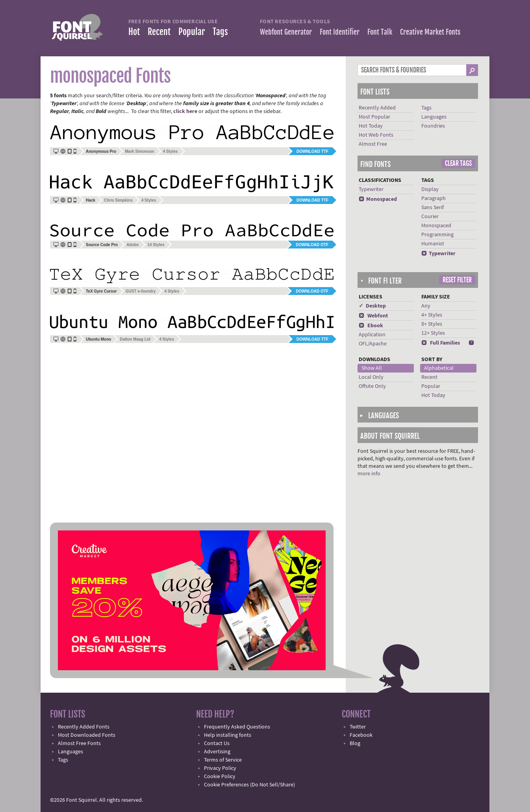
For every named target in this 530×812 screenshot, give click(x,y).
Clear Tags (458, 163)
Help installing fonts (228, 735)
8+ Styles (432, 324)
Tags (220, 32)
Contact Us (217, 743)
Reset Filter (457, 280)
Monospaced (378, 199)
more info (369, 474)
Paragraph (434, 198)
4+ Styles (432, 315)
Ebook (371, 326)
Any (426, 306)
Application (372, 335)
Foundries (433, 126)
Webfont (373, 316)
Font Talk (380, 32)
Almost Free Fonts (79, 743)
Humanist (433, 244)
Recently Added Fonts (84, 727)
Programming (437, 235)
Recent (159, 32)
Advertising (217, 752)
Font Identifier (340, 32)
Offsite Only (372, 386)
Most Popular (374, 117)
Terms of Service (223, 760)
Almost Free (373, 144)
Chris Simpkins (118, 200)
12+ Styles (433, 333)
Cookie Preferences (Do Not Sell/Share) (249, 785)
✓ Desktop (372, 306)
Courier (430, 217)
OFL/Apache (373, 344)
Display (430, 189)
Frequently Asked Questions (237, 727)
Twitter (358, 727)
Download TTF (312, 151)
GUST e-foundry (141, 291)
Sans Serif (433, 208)
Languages (434, 117)
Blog (355, 743)
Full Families (441, 343)
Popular (192, 32)
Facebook (361, 735)
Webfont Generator (286, 32)
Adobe (132, 245)
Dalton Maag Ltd (135, 339)
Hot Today (371, 126)
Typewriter (371, 189)
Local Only (371, 377)
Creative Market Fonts (430, 32)
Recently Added (377, 108)
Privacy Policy (220, 768)
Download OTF (312, 245)
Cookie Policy (220, 777)
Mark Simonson (139, 151)
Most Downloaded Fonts (87, 735)
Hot (134, 32)
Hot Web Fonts (376, 135)
